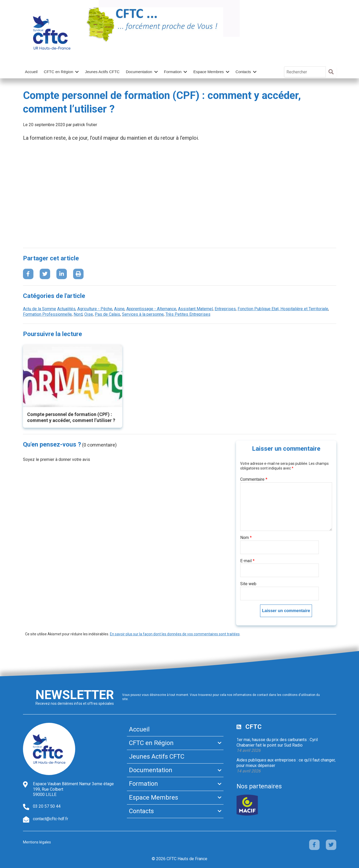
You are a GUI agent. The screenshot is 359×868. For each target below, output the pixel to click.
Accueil (31, 72)
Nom (246, 538)
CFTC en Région (59, 72)
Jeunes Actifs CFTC (102, 72)
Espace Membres (208, 72)
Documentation (139, 72)
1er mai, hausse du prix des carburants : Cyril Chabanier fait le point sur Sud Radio (277, 742)
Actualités (66, 309)
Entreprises (225, 309)
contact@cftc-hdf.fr (51, 819)
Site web (248, 584)
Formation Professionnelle (47, 314)
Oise (89, 314)
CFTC (254, 727)
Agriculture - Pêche (95, 309)
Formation (173, 72)
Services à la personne (143, 314)
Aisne (119, 309)
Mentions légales (37, 842)
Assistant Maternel (195, 309)
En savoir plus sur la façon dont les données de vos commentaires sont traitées (175, 634)
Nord (78, 314)
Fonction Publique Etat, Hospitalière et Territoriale (283, 309)
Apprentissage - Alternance (151, 309)
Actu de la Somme (40, 309)
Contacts (243, 72)
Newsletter (75, 695)
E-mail (247, 561)
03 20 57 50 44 (47, 806)
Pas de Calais (107, 314)
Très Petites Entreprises (188, 314)
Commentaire (254, 479)
